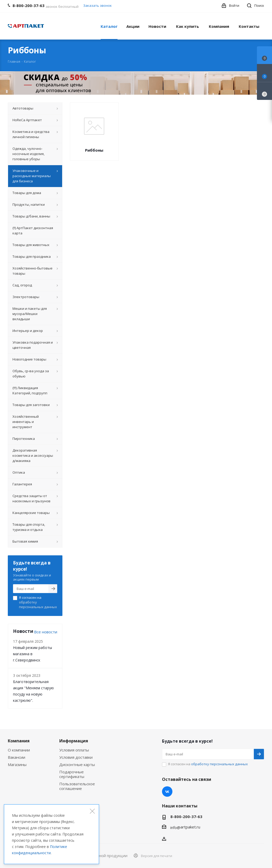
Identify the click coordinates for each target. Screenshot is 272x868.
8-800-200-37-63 (186, 816)
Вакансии (17, 757)
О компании (19, 750)
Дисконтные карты (77, 764)
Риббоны (94, 150)
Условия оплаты (74, 750)
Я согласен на (38, 602)
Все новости (46, 632)
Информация (74, 741)
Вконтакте (167, 792)
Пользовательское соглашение (77, 786)
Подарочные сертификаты (72, 774)
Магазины (17, 764)
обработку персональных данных (38, 605)
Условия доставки (76, 757)
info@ (175, 827)
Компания (19, 741)
